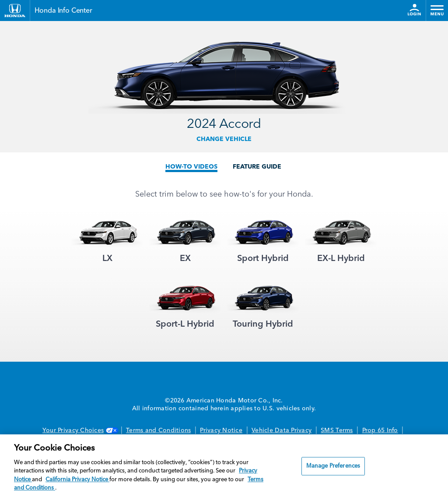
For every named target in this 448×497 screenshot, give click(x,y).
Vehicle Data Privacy (282, 430)
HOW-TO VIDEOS (191, 167)
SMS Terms (337, 430)
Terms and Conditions (158, 430)
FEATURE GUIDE (257, 167)
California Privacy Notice (77, 480)
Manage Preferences (333, 466)
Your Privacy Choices (80, 430)
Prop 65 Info (380, 430)
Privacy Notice (221, 430)
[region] (224, 466)
